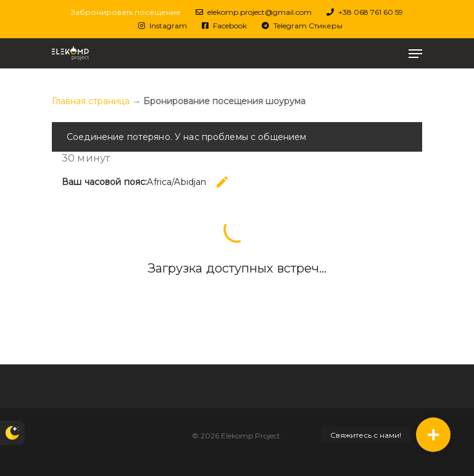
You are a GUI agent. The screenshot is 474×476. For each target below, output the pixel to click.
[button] (433, 435)
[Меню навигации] (415, 54)
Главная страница (91, 101)
